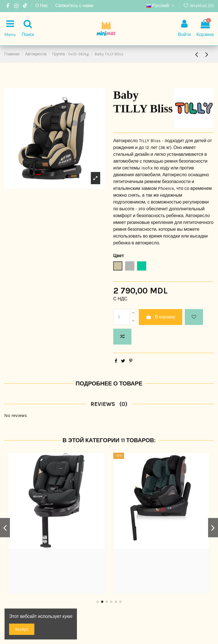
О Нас (42, 6)
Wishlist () (198, 6)
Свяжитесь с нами (74, 6)
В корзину (161, 317)
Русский (161, 6)
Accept (22, 629)
